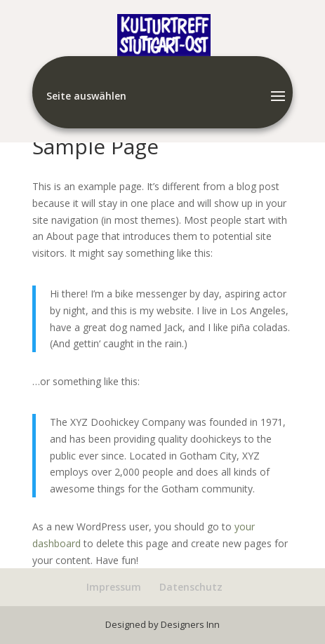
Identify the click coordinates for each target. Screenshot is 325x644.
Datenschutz (191, 587)
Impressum (114, 587)
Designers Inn (190, 624)
